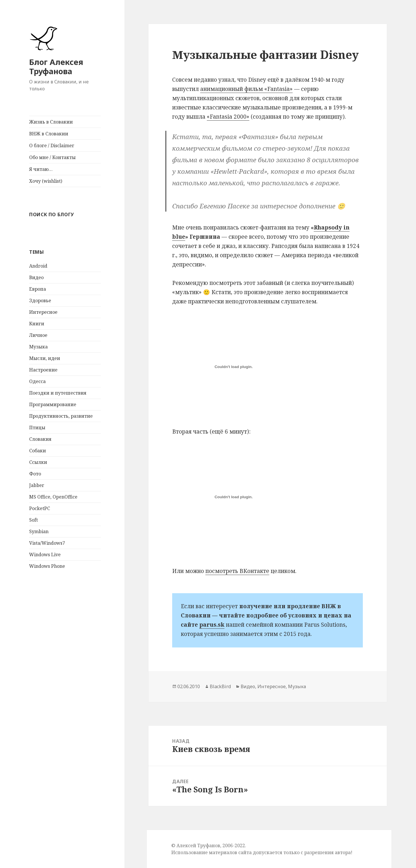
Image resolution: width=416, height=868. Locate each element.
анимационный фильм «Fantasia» (246, 89)
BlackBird (220, 686)
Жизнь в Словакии (51, 122)
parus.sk (212, 625)
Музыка (38, 347)
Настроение (43, 370)
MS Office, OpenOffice (53, 497)
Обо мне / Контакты (52, 157)
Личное (38, 335)
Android (38, 266)
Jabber (37, 485)
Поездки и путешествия (58, 393)
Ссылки (38, 462)
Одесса (37, 381)
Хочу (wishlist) (46, 181)
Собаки (38, 451)
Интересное (43, 312)
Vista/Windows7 (47, 543)
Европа (38, 289)
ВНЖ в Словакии (49, 134)
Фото (35, 474)
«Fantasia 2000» (228, 117)
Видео (36, 277)
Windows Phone (47, 566)
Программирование (53, 404)
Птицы (37, 428)
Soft (34, 520)
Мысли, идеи (45, 358)
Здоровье (40, 300)
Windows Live (45, 555)
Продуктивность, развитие (61, 416)
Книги (37, 324)
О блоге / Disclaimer (52, 145)
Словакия (40, 439)
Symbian (39, 531)
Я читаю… (41, 169)
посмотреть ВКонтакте (237, 571)
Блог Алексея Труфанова (56, 67)
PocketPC (40, 508)
